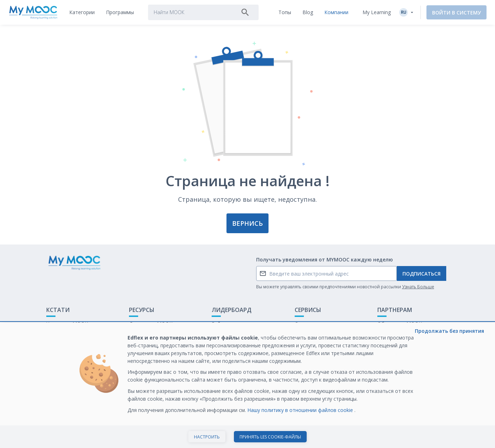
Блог (135, 346)
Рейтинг (221, 324)
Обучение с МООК (400, 324)
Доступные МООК (151, 324)
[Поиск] (245, 12)
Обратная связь (66, 335)
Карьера (387, 346)
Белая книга (392, 335)
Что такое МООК (67, 324)
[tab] (82, 12)
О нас (301, 324)
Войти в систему (456, 13)
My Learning (377, 12)
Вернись (247, 223)
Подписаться (422, 274)
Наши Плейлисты (149, 335)
